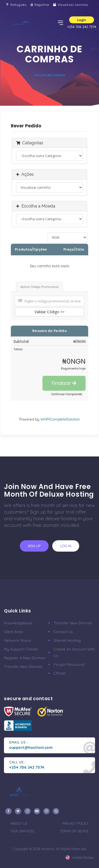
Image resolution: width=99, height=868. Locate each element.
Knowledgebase (18, 623)
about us (19, 823)
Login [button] (82, 20)
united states (80, 857)
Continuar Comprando (67, 394)
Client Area (13, 632)
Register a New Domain (25, 658)
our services (22, 831)
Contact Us (63, 632)
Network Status (18, 640)
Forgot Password (69, 664)
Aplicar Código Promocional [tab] (39, 287)
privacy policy (75, 823)
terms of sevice (74, 831)
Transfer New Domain (23, 667)
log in (66, 546)
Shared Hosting (67, 640)
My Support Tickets (21, 649)
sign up (34, 546)
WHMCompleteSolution (60, 419)
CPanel (60, 673)
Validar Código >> (49, 312)
